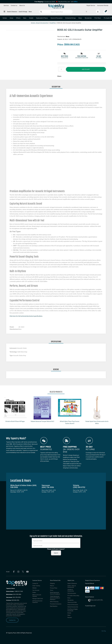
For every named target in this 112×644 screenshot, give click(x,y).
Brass (80, 18)
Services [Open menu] (6, 5)
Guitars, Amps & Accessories (40, 23)
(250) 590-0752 (13, 600)
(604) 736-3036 (13, 597)
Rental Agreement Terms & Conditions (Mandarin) (55, 598)
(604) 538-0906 (14, 594)
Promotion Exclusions (56, 604)
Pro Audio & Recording (73, 596)
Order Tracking (36, 586)
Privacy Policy (54, 588)
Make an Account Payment (37, 595)
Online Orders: (10, 591)
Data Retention (54, 606)
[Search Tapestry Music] (56, 12)
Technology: (14, 352)
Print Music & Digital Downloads (73, 610)
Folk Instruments (72, 593)
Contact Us (12, 620)
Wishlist (34, 588)
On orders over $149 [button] (82, 58)
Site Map (104, 631)
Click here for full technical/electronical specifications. (26, 316)
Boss (68, 36)
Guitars (5, 18)
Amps (11, 18)
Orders (34, 592)
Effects (18, 18)
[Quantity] (62, 69)
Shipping (52, 583)
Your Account (36, 590)
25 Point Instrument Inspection (37, 602)
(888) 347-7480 (19, 591)
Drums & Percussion (57, 18)
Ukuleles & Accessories (71, 590)
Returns (52, 586)
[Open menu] (4, 11)
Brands (69, 613)
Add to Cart (86, 69)
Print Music (98, 18)
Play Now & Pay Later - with (68, 2)
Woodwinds (88, 18)
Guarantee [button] (65, 58)
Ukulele (31, 18)
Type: (11, 355)
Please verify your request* (56, 549)
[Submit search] (41, 12)
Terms (52, 590)
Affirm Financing (54, 602)
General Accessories (73, 607)
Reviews (70, 617)
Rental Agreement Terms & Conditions (55, 593)
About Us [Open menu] (22, 5)
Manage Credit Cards (38, 598)
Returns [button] (99, 58)
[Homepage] (56, 6)
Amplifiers (53, 23)
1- (15, 591)
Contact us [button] (14, 5)
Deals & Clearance (12, 12)
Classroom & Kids (72, 602)
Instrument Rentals (103, 5)
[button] (65, 56)
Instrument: (13, 348)
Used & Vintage (23, 12)
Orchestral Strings (70, 18)
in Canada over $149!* (45, 2)
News (30, 12)
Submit (56, 553)
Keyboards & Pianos (42, 18)
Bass (25, 18)
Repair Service (91, 5)
